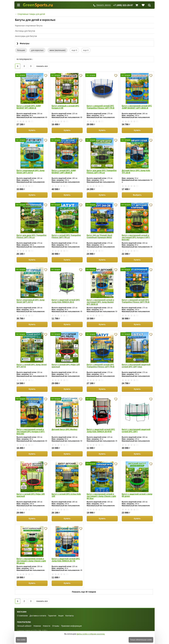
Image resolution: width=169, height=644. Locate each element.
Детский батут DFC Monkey (64, 429)
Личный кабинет (24, 626)
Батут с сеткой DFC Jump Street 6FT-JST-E (32, 366)
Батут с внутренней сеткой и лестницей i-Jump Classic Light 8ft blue (101, 496)
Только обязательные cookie (141, 640)
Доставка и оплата (38, 616)
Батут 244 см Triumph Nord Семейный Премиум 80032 (99, 236)
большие (21, 50)
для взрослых (37, 50)
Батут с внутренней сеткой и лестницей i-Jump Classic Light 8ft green (31, 561)
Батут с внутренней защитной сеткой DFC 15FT (136, 430)
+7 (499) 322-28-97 (123, 5)
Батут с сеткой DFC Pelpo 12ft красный (66, 366)
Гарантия (52, 616)
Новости (47, 626)
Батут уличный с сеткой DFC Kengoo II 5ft (65, 107)
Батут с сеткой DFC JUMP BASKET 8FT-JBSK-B (29, 107)
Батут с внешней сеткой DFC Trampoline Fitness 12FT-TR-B (100, 366)
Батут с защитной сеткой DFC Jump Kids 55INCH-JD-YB (66, 560)
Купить (32, 130)
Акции (61, 616)
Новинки (37, 626)
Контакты (69, 616)
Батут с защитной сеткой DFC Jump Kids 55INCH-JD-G (66, 301)
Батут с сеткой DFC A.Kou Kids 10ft (66, 495)
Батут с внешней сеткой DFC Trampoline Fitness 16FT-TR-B (136, 301)
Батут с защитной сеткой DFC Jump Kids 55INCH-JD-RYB (101, 430)
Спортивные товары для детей (30, 14)
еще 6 (86, 50)
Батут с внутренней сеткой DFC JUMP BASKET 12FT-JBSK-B (137, 107)
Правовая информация (71, 626)
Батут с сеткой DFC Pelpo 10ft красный (31, 495)
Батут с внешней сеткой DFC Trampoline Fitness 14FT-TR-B (100, 107)
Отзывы (56, 626)
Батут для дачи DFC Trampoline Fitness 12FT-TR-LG (102, 172)
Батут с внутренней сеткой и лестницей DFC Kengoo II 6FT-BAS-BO (31, 432)
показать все (42, 66)
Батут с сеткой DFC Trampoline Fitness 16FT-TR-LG (66, 236)
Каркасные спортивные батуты (29, 26)
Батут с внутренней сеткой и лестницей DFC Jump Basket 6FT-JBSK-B (100, 302)
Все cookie (21, 640)
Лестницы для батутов (25, 31)
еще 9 (74, 50)
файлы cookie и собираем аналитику (91, 634)
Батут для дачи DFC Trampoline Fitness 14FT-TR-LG (31, 236)
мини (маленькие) (58, 50)
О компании (22, 616)
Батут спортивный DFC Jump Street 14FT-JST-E (31, 172)
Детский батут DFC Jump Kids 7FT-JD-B (136, 172)
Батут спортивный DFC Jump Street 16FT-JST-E (31, 301)
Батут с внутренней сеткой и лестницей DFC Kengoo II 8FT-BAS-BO (136, 237)
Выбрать (137, 195)
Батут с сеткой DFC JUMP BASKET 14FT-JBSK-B (64, 172)
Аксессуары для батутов (26, 36)
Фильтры (23, 43)
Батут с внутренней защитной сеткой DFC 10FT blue (136, 366)
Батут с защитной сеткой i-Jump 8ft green (137, 495)
